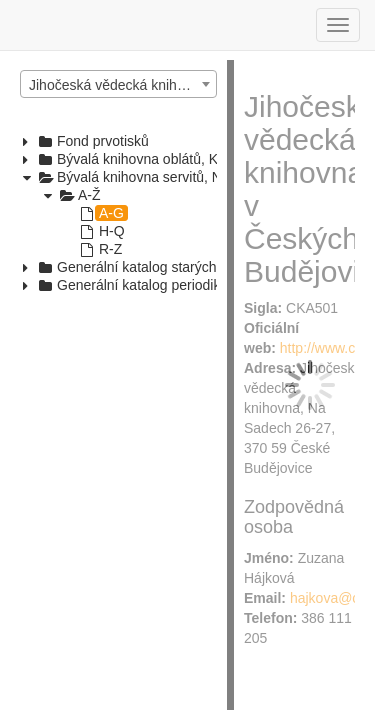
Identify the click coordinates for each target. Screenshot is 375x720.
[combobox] (118, 84)
